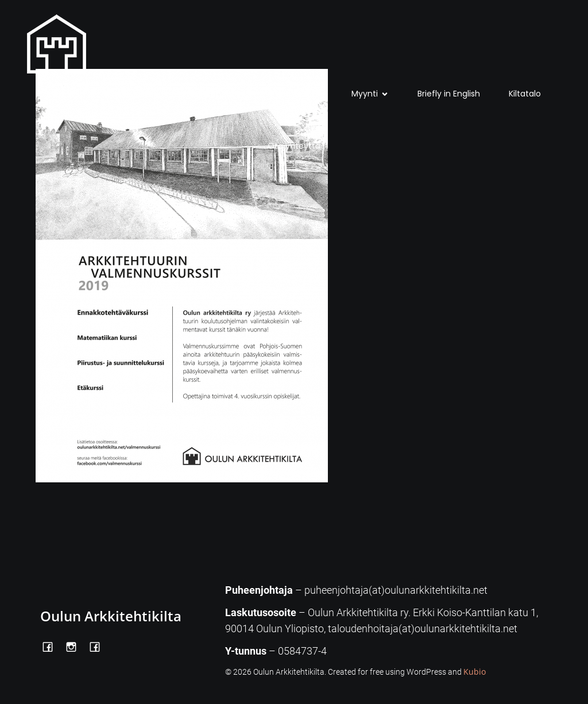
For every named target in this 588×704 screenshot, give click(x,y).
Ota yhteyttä (294, 146)
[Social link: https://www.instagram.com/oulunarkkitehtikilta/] (76, 646)
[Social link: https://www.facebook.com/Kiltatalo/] (99, 646)
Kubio (475, 672)
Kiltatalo (525, 94)
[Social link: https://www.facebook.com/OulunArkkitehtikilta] (52, 646)
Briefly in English (449, 94)
